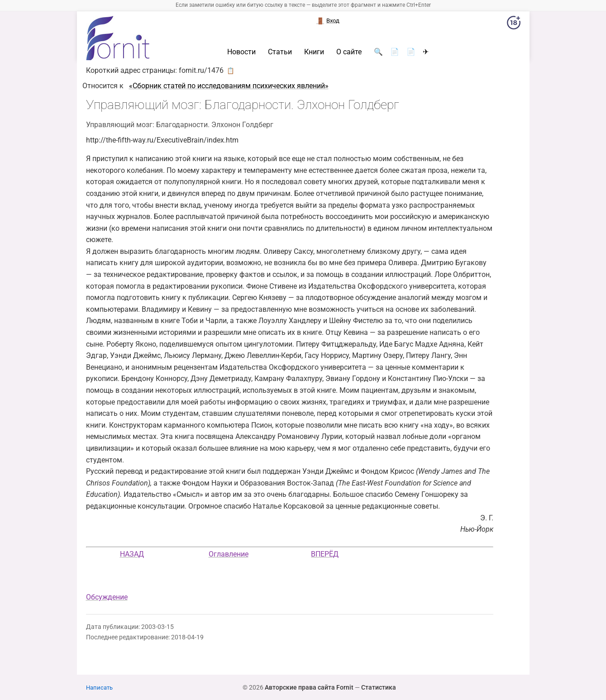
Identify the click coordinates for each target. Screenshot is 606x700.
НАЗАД (132, 554)
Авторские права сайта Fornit (309, 687)
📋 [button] (231, 71)
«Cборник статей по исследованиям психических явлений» (229, 86)
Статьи (280, 52)
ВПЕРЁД (325, 554)
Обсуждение (107, 597)
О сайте (349, 52)
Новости (241, 52)
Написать (99, 688)
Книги (314, 52)
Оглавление (229, 554)
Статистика (379, 687)
